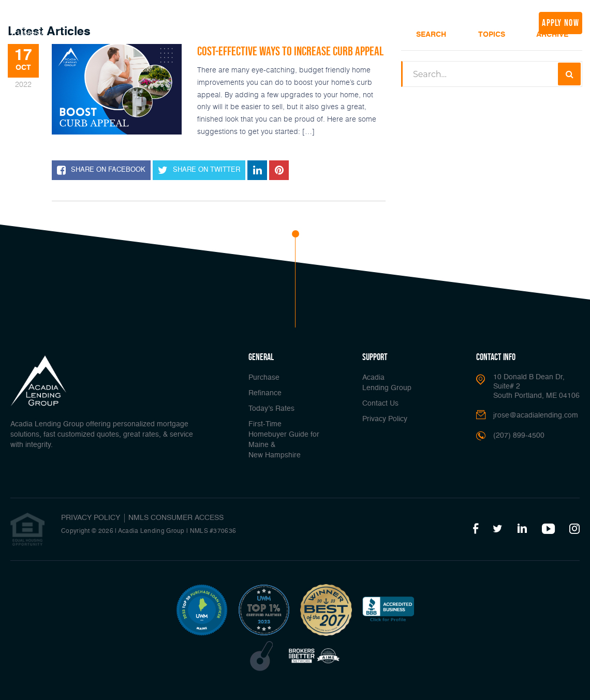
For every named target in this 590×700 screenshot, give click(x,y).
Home (101, 21)
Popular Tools (328, 21)
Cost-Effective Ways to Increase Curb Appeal (290, 51)
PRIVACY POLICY (91, 518)
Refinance (171, 21)
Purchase (264, 378)
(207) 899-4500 (497, 23)
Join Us (443, 21)
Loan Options (271, 21)
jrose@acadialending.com (536, 415)
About (374, 21)
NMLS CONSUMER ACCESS (176, 518)
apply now (561, 23)
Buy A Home (132, 21)
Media (408, 21)
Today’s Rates (213, 21)
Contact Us (380, 404)
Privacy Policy (385, 419)
